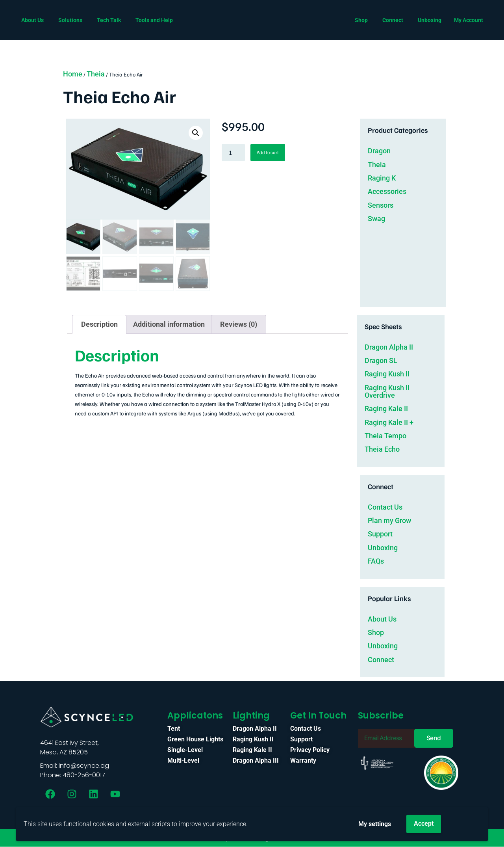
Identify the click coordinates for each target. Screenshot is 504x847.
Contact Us (385, 507)
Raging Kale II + (389, 422)
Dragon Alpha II (389, 346)
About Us (382, 619)
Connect (381, 659)
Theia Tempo (385, 435)
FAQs (376, 561)
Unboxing (383, 547)
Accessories (387, 191)
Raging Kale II (386, 408)
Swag (376, 219)
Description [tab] (99, 324)
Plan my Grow (389, 520)
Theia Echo (382, 449)
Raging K (382, 178)
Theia (96, 74)
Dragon (379, 151)
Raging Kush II (387, 373)
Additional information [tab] (169, 324)
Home (73, 74)
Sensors (381, 205)
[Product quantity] (233, 153)
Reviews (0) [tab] (239, 324)
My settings (375, 824)
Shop (376, 632)
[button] (196, 133)
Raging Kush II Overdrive (387, 391)
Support (380, 533)
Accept (424, 824)
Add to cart (268, 152)
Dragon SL (381, 360)
